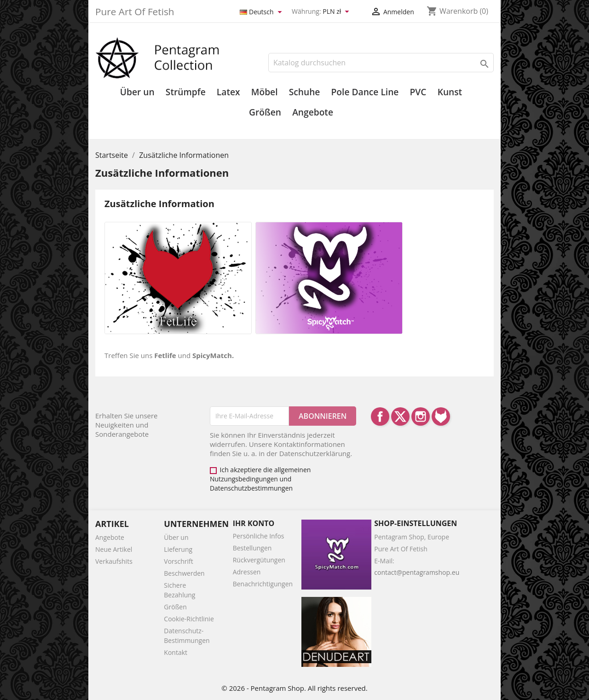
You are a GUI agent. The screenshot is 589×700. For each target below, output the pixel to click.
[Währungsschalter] (337, 12)
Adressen (247, 572)
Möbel (265, 92)
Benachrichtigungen (263, 584)
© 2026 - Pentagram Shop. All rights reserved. (294, 688)
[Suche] (381, 63)
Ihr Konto (254, 523)
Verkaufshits (114, 561)
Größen (265, 112)
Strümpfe (186, 92)
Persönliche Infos (259, 536)
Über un (137, 92)
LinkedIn (441, 417)
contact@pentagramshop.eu (417, 572)
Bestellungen (252, 548)
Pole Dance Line (365, 92)
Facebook (380, 417)
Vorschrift (178, 561)
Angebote (313, 112)
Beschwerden (184, 573)
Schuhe (305, 92)
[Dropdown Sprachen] (262, 12)
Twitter (400, 417)
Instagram (421, 417)
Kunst (450, 92)
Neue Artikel (114, 549)
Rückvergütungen (259, 560)
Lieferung (178, 549)
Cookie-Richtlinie (189, 619)
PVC (418, 92)
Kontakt (176, 652)
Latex (228, 92)
